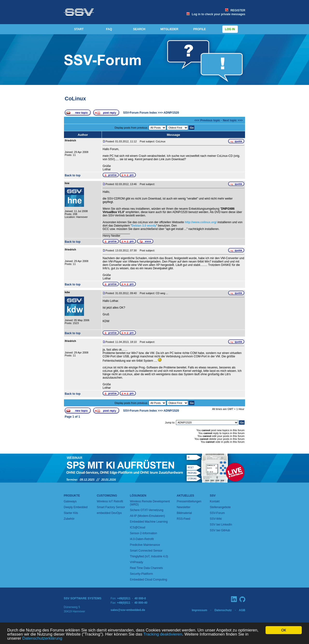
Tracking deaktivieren (163, 634)
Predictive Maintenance (145, 545)
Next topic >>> (233, 120)
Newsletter (184, 507)
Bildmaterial (184, 513)
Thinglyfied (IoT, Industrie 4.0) (149, 556)
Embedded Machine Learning (149, 522)
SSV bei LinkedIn (221, 525)
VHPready (137, 562)
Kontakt (215, 501)
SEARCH (139, 29)
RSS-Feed (183, 519)
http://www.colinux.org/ (201, 222)
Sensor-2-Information (144, 533)
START (79, 29)
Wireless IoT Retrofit (110, 501)
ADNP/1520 (171, 113)
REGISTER (235, 10)
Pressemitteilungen (189, 501)
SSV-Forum (217, 513)
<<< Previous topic (207, 120)
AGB (242, 610)
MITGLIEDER (169, 29)
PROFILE (199, 29)
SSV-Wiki (216, 519)
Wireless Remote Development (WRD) (150, 503)
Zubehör (69, 519)
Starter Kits (71, 513)
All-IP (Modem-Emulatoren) (147, 516)
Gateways (70, 501)
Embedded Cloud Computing (148, 580)
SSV (213, 496)
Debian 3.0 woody (144, 226)
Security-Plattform (141, 574)
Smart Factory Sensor (111, 507)
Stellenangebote (220, 507)
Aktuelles (185, 496)
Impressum (199, 610)
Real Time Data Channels (146, 568)
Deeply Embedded (76, 507)
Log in (230, 29)
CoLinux (75, 99)
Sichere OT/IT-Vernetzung (147, 510)
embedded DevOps (109, 513)
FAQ (109, 29)
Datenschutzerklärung (42, 639)
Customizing (107, 496)
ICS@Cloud (138, 527)
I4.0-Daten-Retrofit (142, 539)
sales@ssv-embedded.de (128, 610)
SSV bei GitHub (220, 530)
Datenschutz (223, 610)
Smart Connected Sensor (146, 551)
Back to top (73, 175)
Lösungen (138, 496)
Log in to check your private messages (216, 14)
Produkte (72, 496)
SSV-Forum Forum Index (140, 113)
